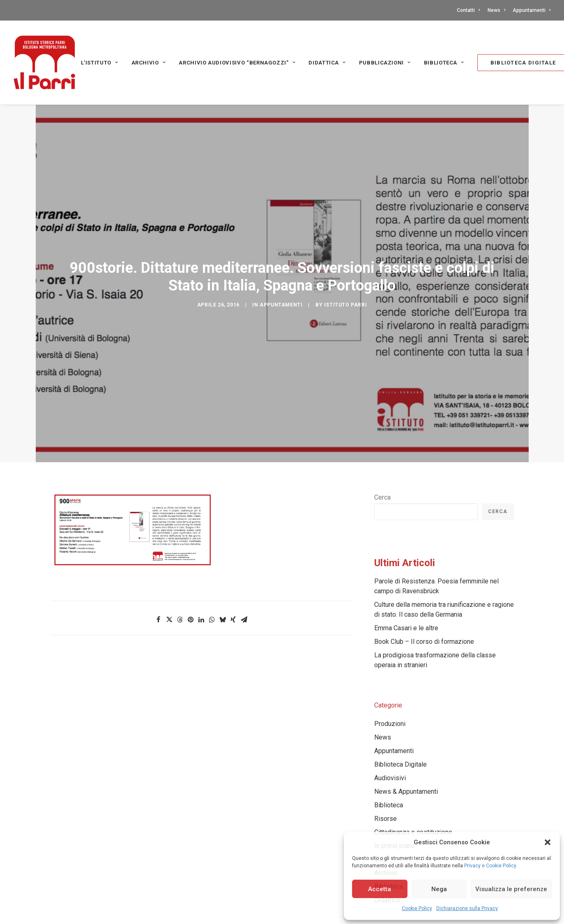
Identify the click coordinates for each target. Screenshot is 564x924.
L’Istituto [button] (100, 63)
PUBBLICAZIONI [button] (385, 63)
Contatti (468, 10)
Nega (439, 889)
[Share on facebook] (159, 568)
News (496, 10)
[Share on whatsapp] (212, 568)
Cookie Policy (417, 908)
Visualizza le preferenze (511, 889)
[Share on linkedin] (201, 568)
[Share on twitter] (169, 568)
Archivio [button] (149, 63)
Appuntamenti (532, 10)
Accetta (380, 889)
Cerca (382, 446)
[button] (548, 842)
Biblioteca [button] (444, 63)
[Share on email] (244, 568)
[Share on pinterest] (191, 568)
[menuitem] (470, 10)
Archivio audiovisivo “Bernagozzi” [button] (237, 63)
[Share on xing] (233, 568)
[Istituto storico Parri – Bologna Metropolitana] (44, 62)
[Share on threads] (180, 568)
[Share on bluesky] (223, 568)
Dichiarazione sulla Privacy (467, 908)
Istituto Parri (345, 279)
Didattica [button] (327, 63)
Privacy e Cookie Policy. (491, 866)
